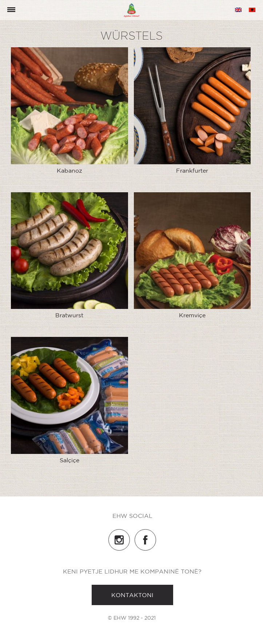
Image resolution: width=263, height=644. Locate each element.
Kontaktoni (132, 595)
